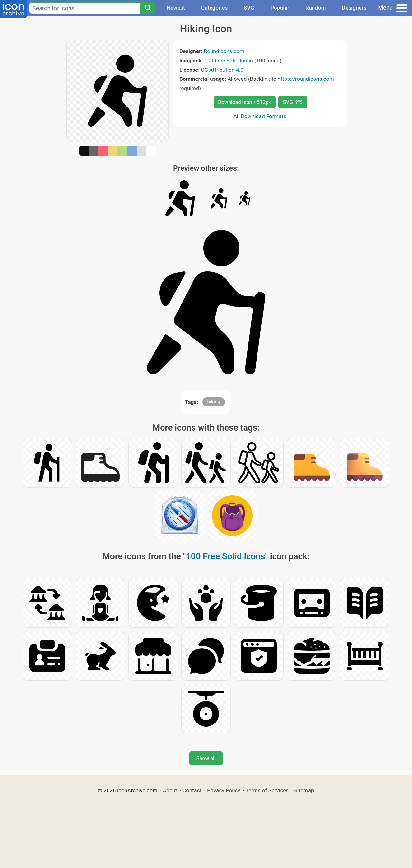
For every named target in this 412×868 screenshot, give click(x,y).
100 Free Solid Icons (229, 61)
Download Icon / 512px (245, 102)
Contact (192, 790)
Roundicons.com (224, 51)
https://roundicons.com (306, 79)
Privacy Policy (224, 790)
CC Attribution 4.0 (222, 70)
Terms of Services (267, 790)
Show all (206, 758)
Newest (176, 8)
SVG (249, 8)
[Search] (148, 8)
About (170, 790)
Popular (280, 8)
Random (316, 8)
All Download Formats (260, 116)
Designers (354, 8)
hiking (214, 402)
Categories (215, 8)
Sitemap (304, 790)
